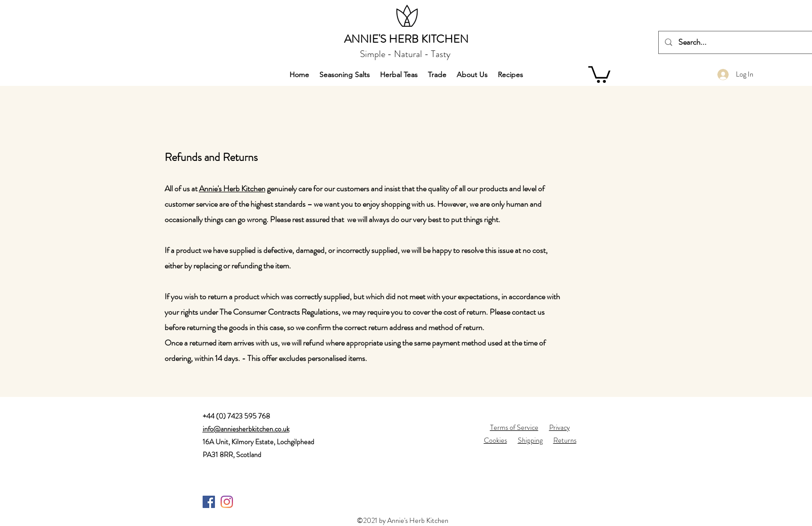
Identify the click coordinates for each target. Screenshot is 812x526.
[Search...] (736, 42)
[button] (599, 74)
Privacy (560, 427)
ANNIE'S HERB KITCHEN (406, 39)
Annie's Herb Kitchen (232, 188)
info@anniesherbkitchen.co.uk (246, 429)
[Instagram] (227, 502)
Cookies (495, 440)
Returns (565, 440)
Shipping (530, 440)
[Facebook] (209, 502)
